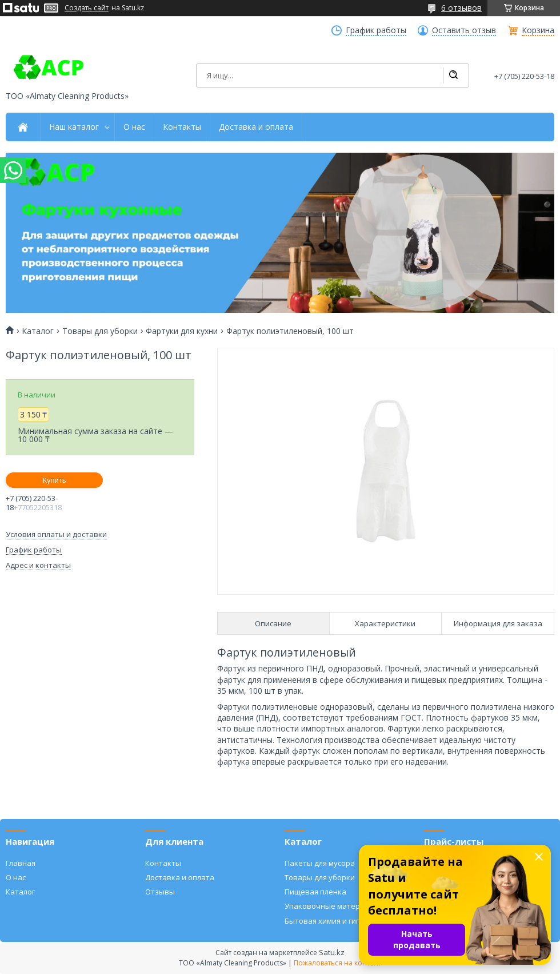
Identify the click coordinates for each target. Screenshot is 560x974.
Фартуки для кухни (182, 331)
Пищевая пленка (315, 892)
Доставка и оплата (256, 127)
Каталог (38, 331)
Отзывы (160, 892)
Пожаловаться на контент (337, 963)
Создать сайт (87, 8)
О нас (134, 127)
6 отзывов (461, 8)
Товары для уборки (100, 331)
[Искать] (453, 75)
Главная (21, 863)
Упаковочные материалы (332, 906)
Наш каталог (74, 127)
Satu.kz (332, 952)
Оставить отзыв (464, 30)
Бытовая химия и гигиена (331, 921)
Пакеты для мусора (320, 863)
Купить (54, 480)
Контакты (182, 127)
